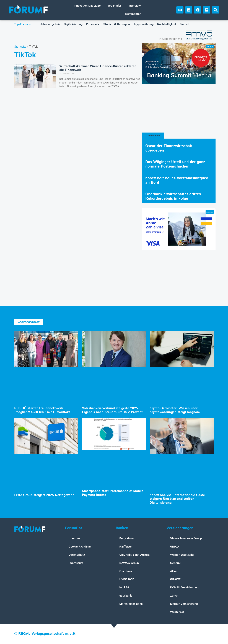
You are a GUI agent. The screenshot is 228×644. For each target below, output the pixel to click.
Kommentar (133, 14)
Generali (176, 563)
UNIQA (175, 547)
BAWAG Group (129, 563)
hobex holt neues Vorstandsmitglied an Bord (177, 180)
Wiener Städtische (182, 555)
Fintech (185, 24)
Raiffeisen (126, 547)
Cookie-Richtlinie (80, 547)
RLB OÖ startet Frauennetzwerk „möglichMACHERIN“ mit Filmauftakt (42, 410)
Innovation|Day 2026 (87, 6)
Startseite (20, 47)
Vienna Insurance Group (186, 539)
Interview (135, 6)
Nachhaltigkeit (167, 24)
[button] (216, 10)
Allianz (174, 571)
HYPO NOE (127, 579)
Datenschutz (77, 555)
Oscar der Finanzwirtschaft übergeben (169, 148)
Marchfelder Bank (131, 604)
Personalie (93, 24)
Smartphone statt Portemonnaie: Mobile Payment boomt (113, 493)
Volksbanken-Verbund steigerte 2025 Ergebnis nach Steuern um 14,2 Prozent (112, 410)
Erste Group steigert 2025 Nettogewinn (44, 495)
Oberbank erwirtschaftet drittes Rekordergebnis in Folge (173, 196)
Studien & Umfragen (117, 24)
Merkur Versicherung (184, 604)
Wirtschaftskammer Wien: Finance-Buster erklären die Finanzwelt (98, 68)
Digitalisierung (73, 24)
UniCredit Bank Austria (134, 555)
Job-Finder (115, 6)
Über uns (74, 539)
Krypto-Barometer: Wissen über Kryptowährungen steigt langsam (175, 410)
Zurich (174, 596)
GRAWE (175, 579)
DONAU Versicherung (184, 588)
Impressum (76, 563)
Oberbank (126, 571)
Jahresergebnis (50, 24)
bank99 (124, 588)
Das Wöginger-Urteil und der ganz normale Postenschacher (175, 164)
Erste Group (127, 539)
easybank (126, 596)
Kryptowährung (143, 24)
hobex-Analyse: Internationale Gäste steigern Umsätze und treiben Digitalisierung (177, 499)
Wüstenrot (177, 612)
